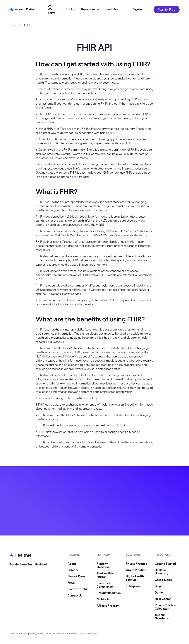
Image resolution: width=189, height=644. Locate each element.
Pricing (71, 9)
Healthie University (161, 572)
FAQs (71, 583)
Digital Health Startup (135, 578)
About (72, 564)
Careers (73, 570)
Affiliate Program (108, 606)
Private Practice (136, 564)
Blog (158, 586)
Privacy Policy (37, 634)
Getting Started (165, 564)
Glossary (14, 25)
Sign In (137, 9)
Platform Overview (103, 565)
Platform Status (78, 589)
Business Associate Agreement (62, 634)
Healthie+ (112, 9)
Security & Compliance (105, 585)
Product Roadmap (109, 593)
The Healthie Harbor (105, 575)
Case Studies (163, 580)
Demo (159, 593)
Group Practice (136, 570)
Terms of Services (18, 634)
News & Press (76, 576)
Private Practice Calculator (165, 607)
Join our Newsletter (162, 617)
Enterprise (133, 586)
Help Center (163, 599)
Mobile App (105, 599)
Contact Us (75, 595)
